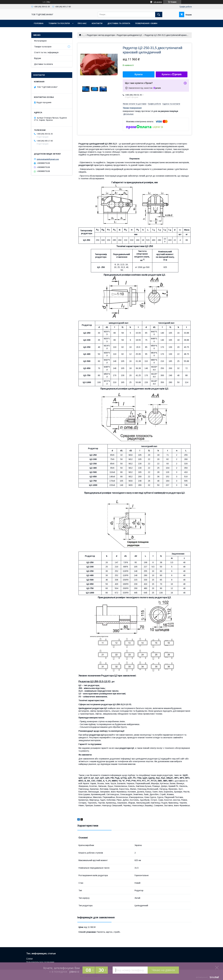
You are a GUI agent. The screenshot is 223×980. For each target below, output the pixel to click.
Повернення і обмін (146, 23)
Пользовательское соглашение (40, 962)
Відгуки (38, 58)
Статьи (29, 958)
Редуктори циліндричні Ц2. (130, 35)
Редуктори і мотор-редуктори (101, 35)
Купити (139, 74)
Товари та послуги (59, 23)
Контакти (97, 23)
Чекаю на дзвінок (163, 970)
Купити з (172, 74)
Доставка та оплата (119, 23)
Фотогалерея (40, 41)
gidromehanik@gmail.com (48, 159)
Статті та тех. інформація (46, 52)
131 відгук (158, 2)
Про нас (82, 23)
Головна (39, 23)
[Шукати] (159, 14)
